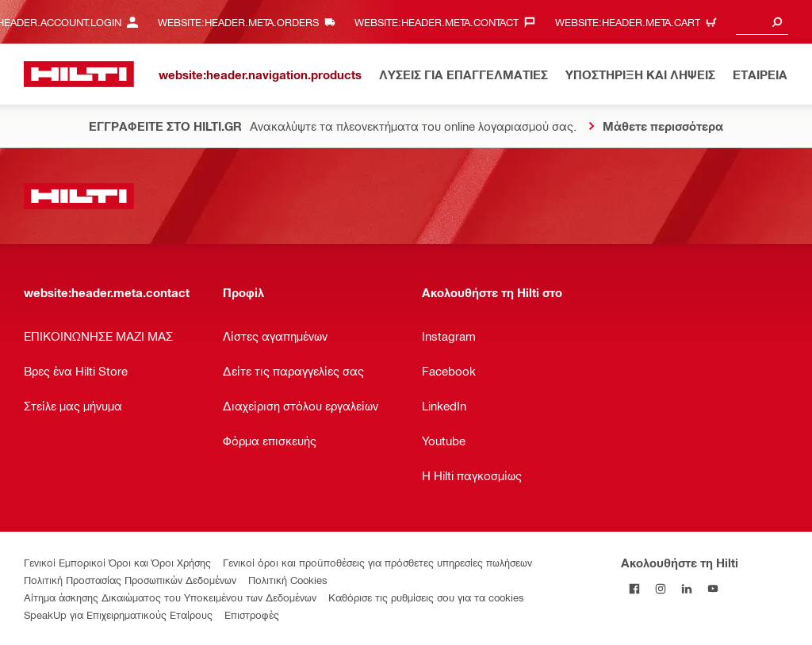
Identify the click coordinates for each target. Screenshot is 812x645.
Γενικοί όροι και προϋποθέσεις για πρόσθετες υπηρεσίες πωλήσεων (377, 562)
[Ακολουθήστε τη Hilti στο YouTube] (712, 588)
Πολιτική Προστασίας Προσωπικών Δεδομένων (130, 580)
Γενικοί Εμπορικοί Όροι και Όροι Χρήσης (117, 562)
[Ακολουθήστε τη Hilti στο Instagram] (660, 588)
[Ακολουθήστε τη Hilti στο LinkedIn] (686, 588)
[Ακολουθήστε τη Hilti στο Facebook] (634, 588)
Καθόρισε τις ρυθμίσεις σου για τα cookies (426, 597)
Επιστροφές (252, 614)
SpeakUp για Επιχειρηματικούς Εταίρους (118, 614)
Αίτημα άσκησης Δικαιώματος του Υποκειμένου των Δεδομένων (170, 597)
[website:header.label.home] (79, 74)
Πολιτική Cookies (288, 580)
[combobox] (762, 22)
